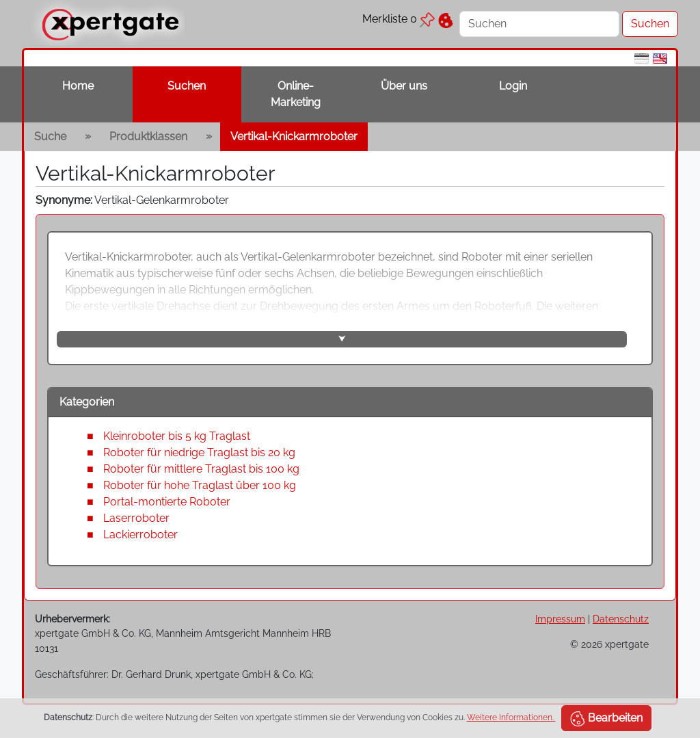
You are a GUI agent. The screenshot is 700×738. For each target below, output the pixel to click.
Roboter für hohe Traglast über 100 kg (200, 485)
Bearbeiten (606, 719)
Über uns (404, 86)
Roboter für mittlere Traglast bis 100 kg (201, 469)
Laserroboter (136, 518)
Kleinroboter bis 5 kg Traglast (177, 436)
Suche (50, 136)
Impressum (560, 619)
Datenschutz (621, 619)
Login (513, 86)
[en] (660, 58)
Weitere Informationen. (511, 717)
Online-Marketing (296, 94)
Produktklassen (148, 136)
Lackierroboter (140, 535)
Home (78, 86)
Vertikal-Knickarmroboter (294, 136)
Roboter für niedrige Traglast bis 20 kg (199, 452)
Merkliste (399, 19)
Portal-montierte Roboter (167, 502)
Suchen (187, 86)
